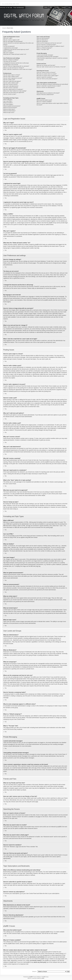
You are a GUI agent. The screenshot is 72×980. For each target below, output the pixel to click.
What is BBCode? (8, 100)
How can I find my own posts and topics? (47, 79)
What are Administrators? (43, 38)
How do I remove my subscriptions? (46, 87)
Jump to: (34, 971)
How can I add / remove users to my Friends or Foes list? (51, 67)
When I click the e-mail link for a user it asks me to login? (18, 69)
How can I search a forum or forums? (46, 72)
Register (64, 7)
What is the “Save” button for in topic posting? (15, 91)
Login (70, 7)
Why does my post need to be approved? (14, 92)
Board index (10, 28)
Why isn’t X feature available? (44, 102)
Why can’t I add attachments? (11, 86)
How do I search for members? (44, 77)
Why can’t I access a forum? (10, 84)
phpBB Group (49, 932)
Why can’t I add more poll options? (12, 81)
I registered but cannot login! (11, 48)
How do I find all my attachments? (45, 95)
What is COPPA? (8, 51)
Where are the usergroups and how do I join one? (49, 43)
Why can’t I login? (8, 38)
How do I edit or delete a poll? (11, 83)
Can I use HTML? (8, 101)
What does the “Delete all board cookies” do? (15, 54)
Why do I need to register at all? (11, 40)
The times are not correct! (10, 61)
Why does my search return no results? (47, 74)
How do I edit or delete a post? (11, 76)
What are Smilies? (8, 103)
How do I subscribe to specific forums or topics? (49, 86)
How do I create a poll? (9, 80)
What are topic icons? (9, 112)
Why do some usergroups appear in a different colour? (50, 46)
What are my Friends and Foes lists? (46, 65)
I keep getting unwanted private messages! (47, 57)
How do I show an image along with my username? (16, 66)
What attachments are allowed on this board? (48, 93)
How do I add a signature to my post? (13, 78)
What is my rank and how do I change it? (14, 68)
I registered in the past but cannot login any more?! (16, 49)
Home (46, 7)
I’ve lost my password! (9, 46)
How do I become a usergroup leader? (46, 45)
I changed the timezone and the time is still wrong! (16, 63)
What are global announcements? (12, 106)
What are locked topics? (9, 111)
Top (6, 130)
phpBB (31, 977)
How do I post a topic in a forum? (12, 75)
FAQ (51, 7)
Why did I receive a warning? (11, 88)
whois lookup (59, 953)
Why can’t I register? (9, 53)
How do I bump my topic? (10, 94)
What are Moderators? (42, 40)
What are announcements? (10, 108)
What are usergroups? (42, 41)
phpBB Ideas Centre (13, 943)
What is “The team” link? (43, 49)
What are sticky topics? (9, 109)
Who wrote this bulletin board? (44, 100)
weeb (43, 978)
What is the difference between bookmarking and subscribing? (52, 84)
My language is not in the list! (11, 65)
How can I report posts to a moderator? (13, 89)
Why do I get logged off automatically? (13, 41)
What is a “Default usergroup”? (44, 48)
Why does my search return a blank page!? (48, 76)
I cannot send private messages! (45, 55)
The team (57, 7)
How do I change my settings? (11, 60)
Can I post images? (8, 104)
